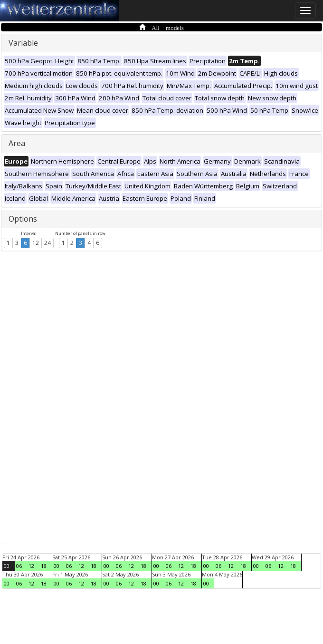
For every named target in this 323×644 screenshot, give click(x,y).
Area (17, 143)
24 (47, 243)
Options (23, 219)
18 (44, 566)
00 (7, 566)
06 (19, 566)
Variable (23, 43)
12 (36, 243)
